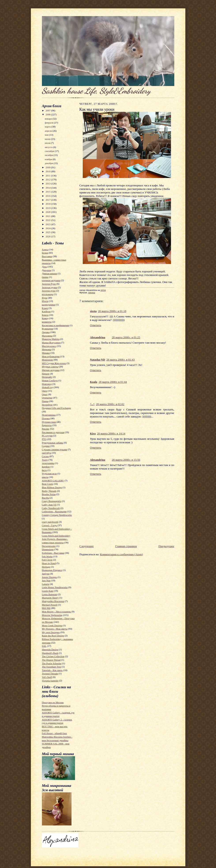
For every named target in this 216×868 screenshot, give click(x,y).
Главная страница (126, 546)
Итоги (45, 301)
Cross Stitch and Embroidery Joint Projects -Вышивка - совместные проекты (56, 539)
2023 (48, 224)
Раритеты (47, 425)
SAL (44, 646)
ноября (49, 159)
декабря (49, 163)
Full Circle (47, 560)
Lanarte (46, 584)
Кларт (45, 308)
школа (45, 477)
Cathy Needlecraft (51, 508)
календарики (49, 305)
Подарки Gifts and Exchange (56, 408)
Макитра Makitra (51, 339)
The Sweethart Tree (52, 667)
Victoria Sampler (50, 681)
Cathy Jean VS (49, 505)
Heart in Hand (49, 563)
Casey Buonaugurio (52, 501)
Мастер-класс (49, 346)
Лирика (46, 332)
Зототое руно (49, 291)
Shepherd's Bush (50, 653)
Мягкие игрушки (51, 370)
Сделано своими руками (55, 449)
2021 (48, 216)
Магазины (47, 336)
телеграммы (48, 463)
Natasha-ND (98, 360)
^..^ (92, 404)
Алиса (45, 249)
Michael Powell (50, 605)
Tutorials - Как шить (52, 670)
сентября (50, 151)
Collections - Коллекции (54, 511)
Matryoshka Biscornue (53, 601)
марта (48, 127)
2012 (48, 180)
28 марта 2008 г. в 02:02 (110, 404)
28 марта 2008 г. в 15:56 (126, 460)
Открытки (47, 398)
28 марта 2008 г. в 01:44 (113, 382)
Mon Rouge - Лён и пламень (56, 612)
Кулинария (48, 329)
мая (47, 135)
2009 (48, 167)
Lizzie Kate (48, 591)
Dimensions (48, 549)
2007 (48, 110)
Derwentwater (49, 546)
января (49, 119)
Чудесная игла (49, 473)
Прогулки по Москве (53, 702)
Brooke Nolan (49, 494)
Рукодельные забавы (53, 443)
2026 (48, 236)
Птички (46, 418)
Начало (46, 374)
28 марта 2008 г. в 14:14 (111, 433)
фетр (44, 470)
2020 (48, 212)
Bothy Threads (49, 491)
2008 (48, 114)
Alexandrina (98, 337)
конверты (47, 322)
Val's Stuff (47, 677)
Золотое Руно (49, 284)
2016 (48, 196)
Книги (45, 315)
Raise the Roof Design (53, 636)
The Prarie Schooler (52, 663)
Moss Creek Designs (52, 625)
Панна (45, 401)
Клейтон (46, 311)
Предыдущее (166, 546)
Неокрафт (47, 377)
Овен (45, 391)
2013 (48, 183)
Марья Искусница (51, 342)
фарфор (46, 467)
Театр (45, 460)
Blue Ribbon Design (52, 487)
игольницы (48, 294)
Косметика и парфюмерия (55, 325)
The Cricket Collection (53, 656)
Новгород (47, 384)
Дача (44, 267)
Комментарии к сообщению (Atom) (121, 554)
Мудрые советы (50, 367)
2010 (48, 171)
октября (49, 155)
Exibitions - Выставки (53, 553)
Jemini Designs (50, 577)
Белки (45, 253)
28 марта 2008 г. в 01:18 (112, 311)
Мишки (46, 353)
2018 (48, 204)
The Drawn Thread (51, 660)
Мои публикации (51, 356)
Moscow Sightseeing (52, 615)
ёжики (45, 277)
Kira (93, 433)
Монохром (47, 360)
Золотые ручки (50, 287)
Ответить (96, 325)
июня (48, 139)
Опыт (45, 394)
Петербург (47, 405)
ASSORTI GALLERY (53, 481)
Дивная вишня (50, 273)
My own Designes (51, 632)
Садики (46, 446)
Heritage (46, 567)
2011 (48, 176)
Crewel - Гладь (50, 525)
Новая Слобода (50, 380)
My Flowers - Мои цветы (55, 629)
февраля (49, 123)
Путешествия (49, 422)
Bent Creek (48, 484)
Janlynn (46, 574)
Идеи (45, 298)
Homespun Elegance (52, 570)
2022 (48, 220)
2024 (48, 228)
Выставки (47, 256)
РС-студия (47, 436)
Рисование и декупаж (53, 432)
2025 (48, 232)
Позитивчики (49, 415)
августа (49, 147)
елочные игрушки (51, 280)
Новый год (47, 387)
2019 (48, 208)
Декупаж (47, 270)
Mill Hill (46, 608)
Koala (94, 382)
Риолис (46, 429)
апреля (49, 131)
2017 (48, 200)
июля (48, 143)
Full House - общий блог (54, 733)
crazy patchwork (50, 522)
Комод (45, 318)
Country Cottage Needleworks (57, 515)
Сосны (45, 456)
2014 (48, 188)
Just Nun (46, 580)
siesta (93, 311)
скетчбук (47, 453)
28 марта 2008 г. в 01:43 (120, 360)
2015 (48, 192)
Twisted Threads (50, 673)
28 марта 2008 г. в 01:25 (126, 337)
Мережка (47, 349)
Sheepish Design (50, 649)
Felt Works (47, 556)
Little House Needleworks (55, 587)
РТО (44, 439)
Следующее (87, 546)
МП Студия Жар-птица (54, 363)
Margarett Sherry (50, 598)
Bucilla (45, 498)
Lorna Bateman (50, 594)
